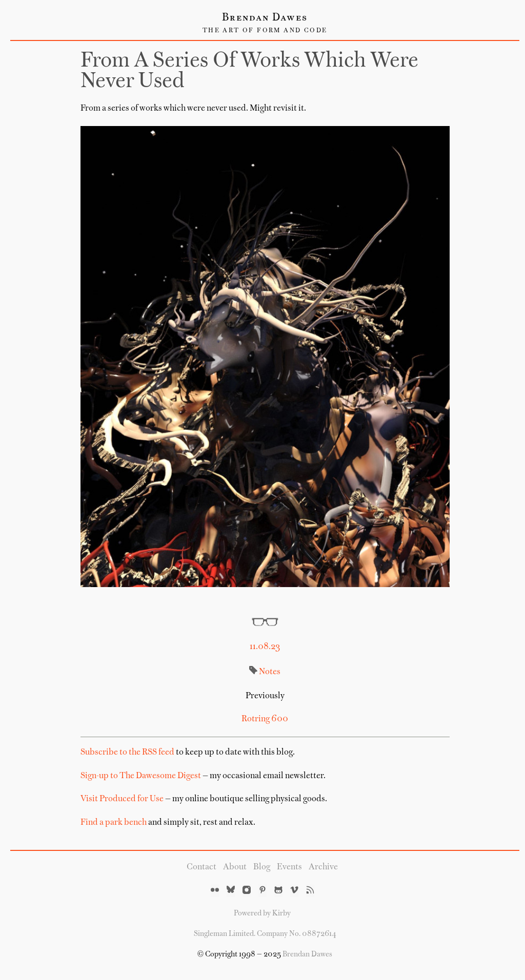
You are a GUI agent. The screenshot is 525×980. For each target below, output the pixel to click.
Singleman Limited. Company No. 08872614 (265, 934)
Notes (270, 672)
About (235, 867)
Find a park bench (114, 823)
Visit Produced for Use (122, 799)
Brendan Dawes (265, 18)
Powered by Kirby (262, 913)
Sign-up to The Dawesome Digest (141, 776)
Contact (201, 867)
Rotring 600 (265, 719)
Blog (262, 867)
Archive (323, 867)
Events (289, 867)
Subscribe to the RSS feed (127, 753)
